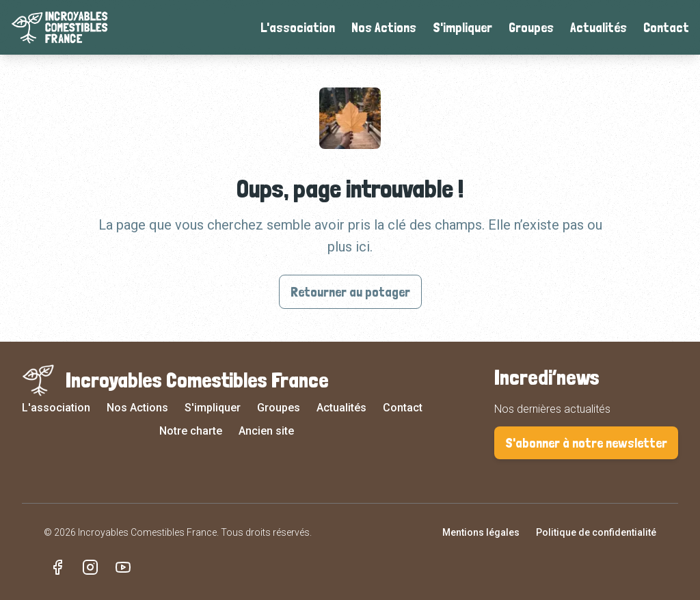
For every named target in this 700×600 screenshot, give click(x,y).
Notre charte (191, 431)
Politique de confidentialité (596, 532)
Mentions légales (481, 532)
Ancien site (266, 431)
